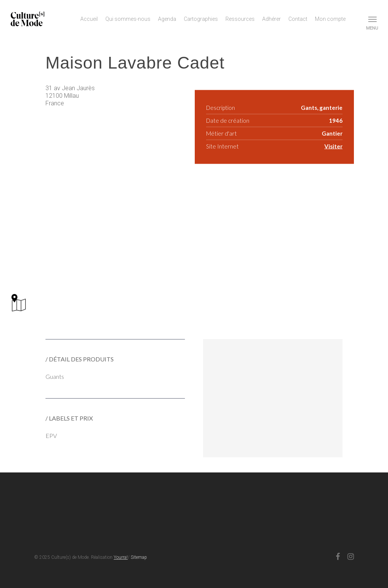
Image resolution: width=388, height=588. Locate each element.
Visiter (333, 146)
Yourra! (121, 557)
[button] (373, 19)
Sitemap (139, 557)
